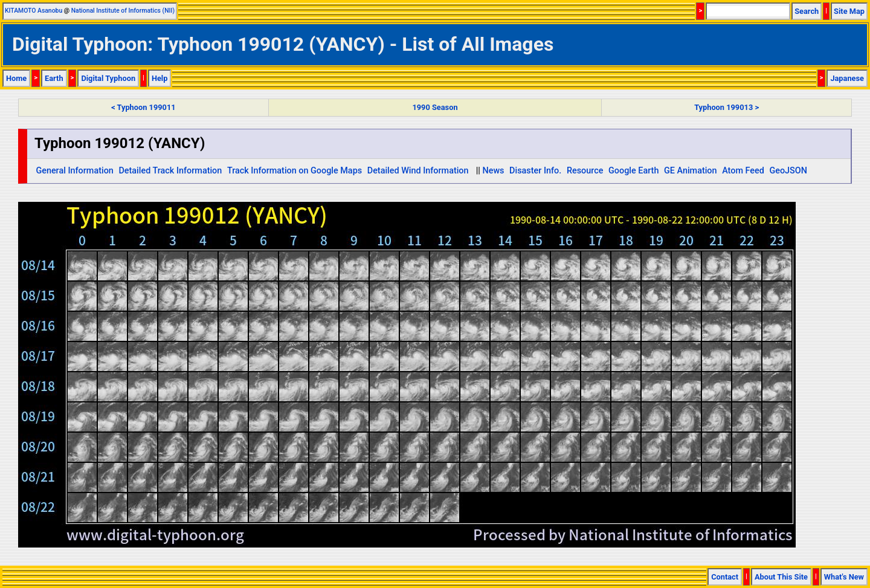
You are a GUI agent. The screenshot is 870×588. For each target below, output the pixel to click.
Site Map (849, 11)
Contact (725, 577)
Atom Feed (743, 171)
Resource (585, 171)
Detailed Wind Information (418, 171)
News (493, 171)
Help (160, 78)
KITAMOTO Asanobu (34, 11)
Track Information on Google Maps (295, 171)
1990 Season (435, 107)
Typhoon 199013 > (727, 107)
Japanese (847, 78)
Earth (54, 78)
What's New (844, 577)
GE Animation (691, 171)
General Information (74, 171)
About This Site (781, 577)
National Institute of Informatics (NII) (123, 11)
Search (807, 11)
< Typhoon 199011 (143, 107)
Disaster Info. (535, 171)
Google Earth (633, 171)
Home (16, 78)
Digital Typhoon (108, 78)
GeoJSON (788, 171)
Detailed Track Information (170, 171)
